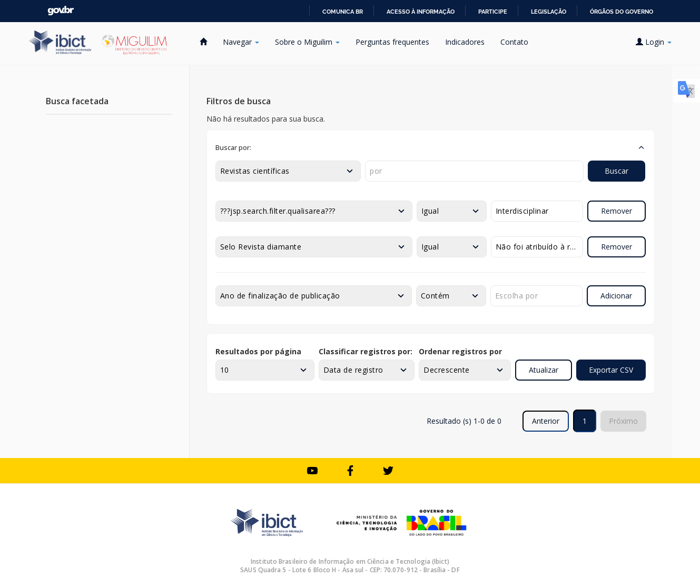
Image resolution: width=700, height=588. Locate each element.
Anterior (546, 421)
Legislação (549, 12)
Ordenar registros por (460, 351)
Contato (514, 42)
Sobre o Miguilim (307, 42)
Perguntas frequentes (392, 42)
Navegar (241, 42)
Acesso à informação (421, 12)
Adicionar (616, 296)
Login (654, 42)
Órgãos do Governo (622, 12)
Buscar (617, 171)
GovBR (61, 11)
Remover (617, 211)
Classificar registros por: (366, 351)
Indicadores (465, 42)
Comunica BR (343, 12)
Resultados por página (258, 351)
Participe (493, 12)
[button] (431, 147)
